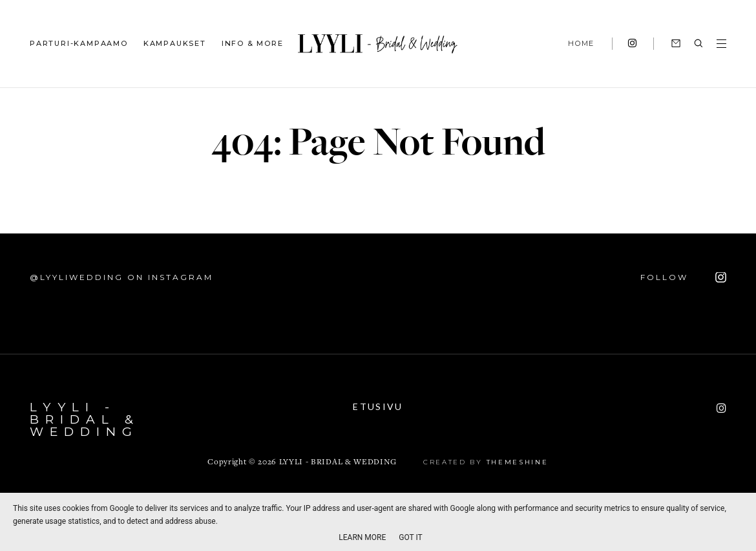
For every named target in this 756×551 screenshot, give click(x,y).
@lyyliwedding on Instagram (121, 277)
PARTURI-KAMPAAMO (79, 43)
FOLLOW (683, 277)
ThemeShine (518, 462)
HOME (581, 43)
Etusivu (378, 406)
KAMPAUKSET (175, 43)
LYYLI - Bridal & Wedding (85, 419)
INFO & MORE (253, 43)
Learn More (362, 537)
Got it (410, 537)
